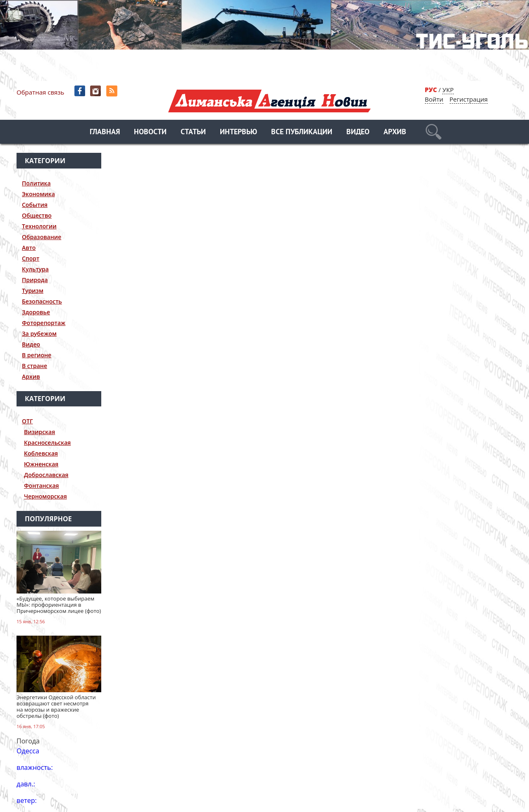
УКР (448, 90)
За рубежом (39, 334)
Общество (37, 215)
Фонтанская (42, 486)
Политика (36, 183)
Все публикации (302, 132)
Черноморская (45, 496)
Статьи (193, 132)
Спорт (31, 258)
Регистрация (469, 99)
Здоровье (36, 312)
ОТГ (27, 421)
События (35, 205)
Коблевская (41, 453)
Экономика (38, 194)
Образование (42, 237)
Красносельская (47, 443)
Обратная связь (40, 92)
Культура (35, 269)
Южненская (41, 464)
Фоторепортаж (44, 323)
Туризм (33, 291)
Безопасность (42, 301)
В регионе (37, 355)
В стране (35, 366)
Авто (29, 248)
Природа (35, 280)
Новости (150, 132)
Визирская (39, 432)
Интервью (238, 132)
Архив (395, 132)
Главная (105, 132)
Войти (434, 99)
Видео (358, 132)
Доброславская (46, 475)
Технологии (39, 226)
